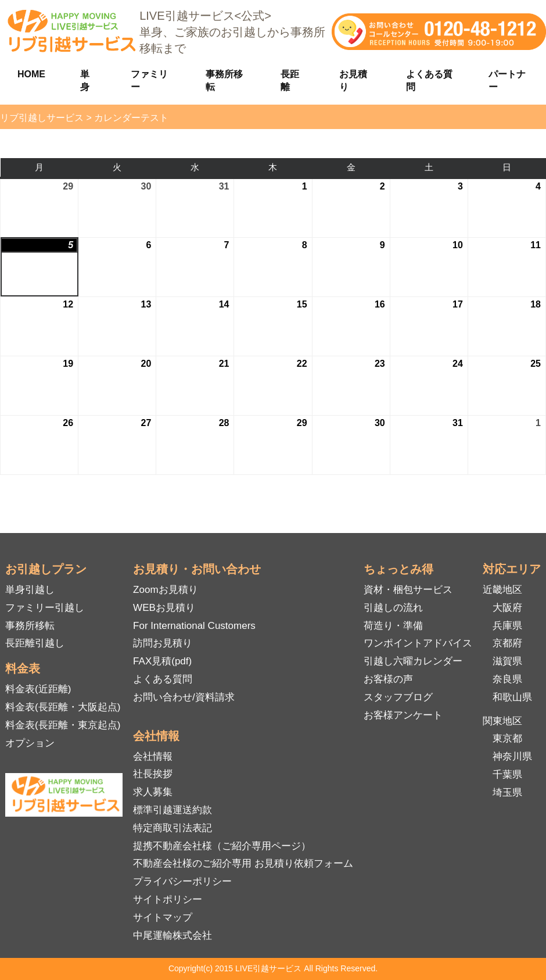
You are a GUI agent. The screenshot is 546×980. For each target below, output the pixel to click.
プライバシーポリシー (182, 881)
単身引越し (30, 590)
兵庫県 (507, 626)
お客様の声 (388, 679)
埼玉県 (507, 793)
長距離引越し (35, 643)
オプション (30, 743)
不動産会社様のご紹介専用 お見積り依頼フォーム (243, 863)
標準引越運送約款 (173, 810)
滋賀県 (507, 661)
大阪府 (507, 608)
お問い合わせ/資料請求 (184, 697)
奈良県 (507, 679)
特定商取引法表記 (173, 828)
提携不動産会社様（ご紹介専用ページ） (222, 846)
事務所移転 (30, 626)
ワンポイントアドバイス (418, 643)
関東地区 (502, 721)
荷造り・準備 (393, 626)
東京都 (507, 738)
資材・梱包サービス (408, 590)
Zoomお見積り (165, 590)
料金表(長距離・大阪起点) (63, 707)
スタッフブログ (398, 697)
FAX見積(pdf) (162, 661)
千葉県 (507, 775)
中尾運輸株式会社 (173, 936)
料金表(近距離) (38, 689)
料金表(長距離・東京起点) (63, 725)
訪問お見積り (163, 643)
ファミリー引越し (45, 608)
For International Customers (194, 626)
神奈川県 (512, 757)
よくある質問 (163, 679)
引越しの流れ (393, 608)
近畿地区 (502, 590)
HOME (31, 74)
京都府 (507, 643)
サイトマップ (163, 918)
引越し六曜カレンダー (413, 661)
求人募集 (153, 792)
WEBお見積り (164, 608)
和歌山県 (512, 697)
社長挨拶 (153, 774)
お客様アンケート (403, 715)
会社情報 (153, 757)
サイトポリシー (168, 899)
